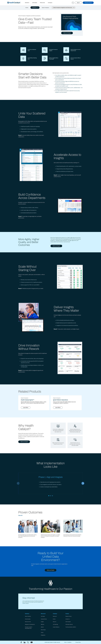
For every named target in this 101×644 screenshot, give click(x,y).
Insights (42, 622)
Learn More (26, 408)
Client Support (68, 622)
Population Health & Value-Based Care (29, 628)
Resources (42, 3)
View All (20, 515)
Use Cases (35, 3)
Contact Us (68, 619)
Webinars (43, 624)
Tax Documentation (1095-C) (71, 627)
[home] (15, 3)
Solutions (27, 3)
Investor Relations (56, 627)
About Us (55, 622)
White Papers (43, 630)
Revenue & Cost (28, 622)
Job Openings (55, 624)
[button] (35, 8)
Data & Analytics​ (28, 616)
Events (54, 619)
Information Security (69, 624)
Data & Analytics (45, 8)
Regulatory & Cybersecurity (30, 624)
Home (27, 8)
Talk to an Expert (67, 33)
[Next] (83, 483)
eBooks (42, 627)
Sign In (78, 3)
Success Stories (44, 619)
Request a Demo (88, 3)
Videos (42, 632)
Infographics (43, 635)
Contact (67, 614)
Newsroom (55, 616)
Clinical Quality (28, 619)
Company (50, 3)
